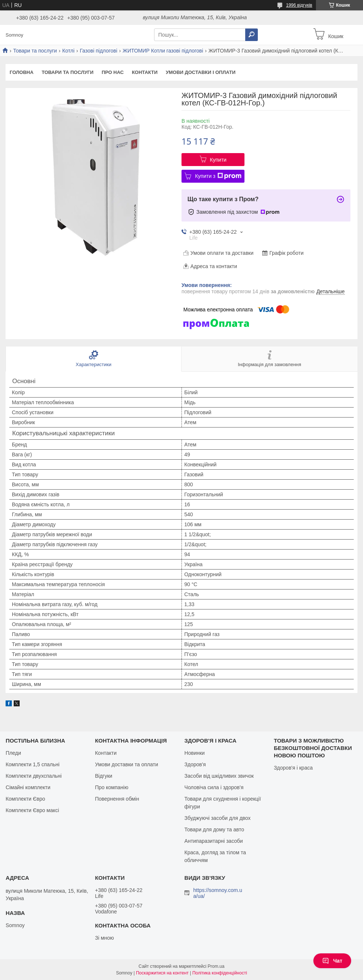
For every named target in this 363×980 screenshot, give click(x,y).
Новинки (195, 753)
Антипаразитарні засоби (214, 841)
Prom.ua (216, 966)
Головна (21, 72)
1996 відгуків (299, 5)
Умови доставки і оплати (200, 72)
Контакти (145, 72)
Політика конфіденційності (220, 973)
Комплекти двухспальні (34, 776)
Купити (218, 160)
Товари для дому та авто (214, 829)
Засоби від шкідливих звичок (219, 776)
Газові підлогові (99, 51)
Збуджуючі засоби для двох (218, 818)
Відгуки (104, 776)
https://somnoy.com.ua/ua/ (218, 893)
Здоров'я (195, 764)
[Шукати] (252, 35)
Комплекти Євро (25, 799)
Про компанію (111, 787)
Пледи (13, 753)
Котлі (68, 51)
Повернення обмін (117, 799)
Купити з (218, 176)
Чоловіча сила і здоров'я (214, 787)
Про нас (112, 72)
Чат (332, 961)
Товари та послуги (35, 51)
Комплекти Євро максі (32, 810)
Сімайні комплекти (28, 787)
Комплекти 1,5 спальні (33, 764)
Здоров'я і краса (293, 768)
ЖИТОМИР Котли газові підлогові (163, 51)
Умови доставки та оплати (126, 764)
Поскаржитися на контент (162, 973)
